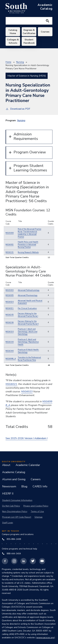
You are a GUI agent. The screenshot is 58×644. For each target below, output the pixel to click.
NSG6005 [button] (10, 295)
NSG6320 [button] (10, 332)
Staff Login (8, 523)
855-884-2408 (12, 539)
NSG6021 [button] (10, 308)
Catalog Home (13, 32)
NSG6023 (27, 392)
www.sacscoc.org (45, 638)
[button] (29, 233)
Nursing (20, 62)
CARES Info (40, 486)
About (6, 465)
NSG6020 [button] (10, 302)
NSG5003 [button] (10, 290)
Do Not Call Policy (11, 506)
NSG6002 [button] (10, 245)
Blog (24, 486)
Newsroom (9, 486)
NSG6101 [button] (10, 252)
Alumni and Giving (14, 479)
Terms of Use (37, 511)
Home (8, 62)
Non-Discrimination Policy (15, 511)
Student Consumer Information (17, 500)
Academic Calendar (28, 465)
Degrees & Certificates (29, 32)
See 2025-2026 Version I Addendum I (27, 438)
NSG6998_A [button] (11, 359)
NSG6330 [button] (10, 342)
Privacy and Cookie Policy (36, 506)
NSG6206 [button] (10, 323)
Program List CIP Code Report (17, 517)
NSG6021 (11, 384)
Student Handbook (29, 41)
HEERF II (8, 494)
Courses (45, 32)
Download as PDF (18, 109)
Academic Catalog (14, 472)
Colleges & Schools (13, 41)
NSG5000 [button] (10, 233)
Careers (36, 479)
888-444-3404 (12, 554)
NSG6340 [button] (10, 351)
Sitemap (39, 517)
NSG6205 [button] (10, 315)
